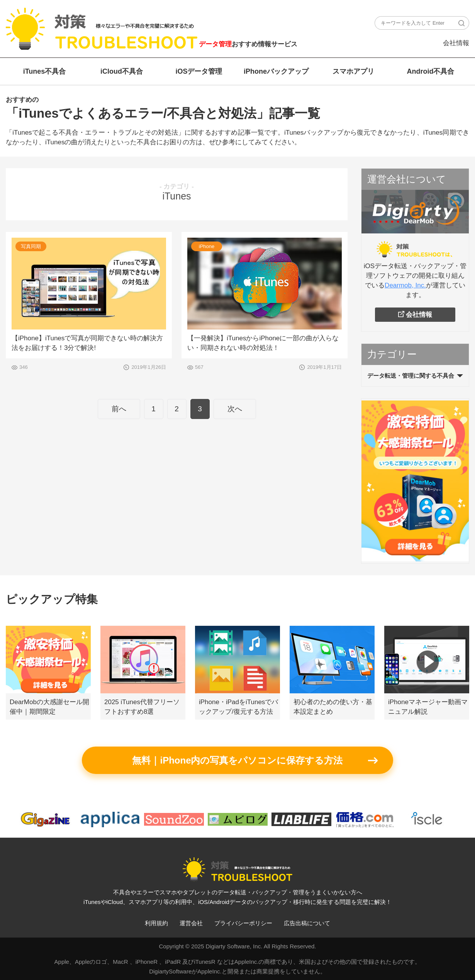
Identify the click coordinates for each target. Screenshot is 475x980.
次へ (235, 409)
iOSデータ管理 (199, 71)
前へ (119, 409)
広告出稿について (307, 923)
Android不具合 (431, 71)
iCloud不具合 (122, 71)
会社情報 (456, 43)
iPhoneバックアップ (276, 71)
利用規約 (156, 923)
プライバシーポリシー (243, 923)
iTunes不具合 (45, 71)
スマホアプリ (353, 71)
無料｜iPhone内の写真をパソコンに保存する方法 (237, 760)
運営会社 (191, 923)
